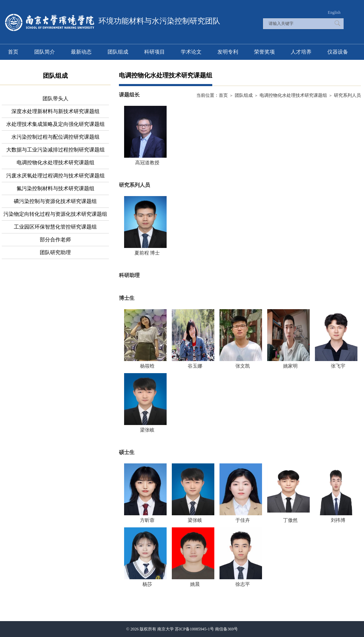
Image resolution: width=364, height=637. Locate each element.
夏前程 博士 (147, 253)
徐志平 (243, 584)
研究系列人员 (347, 95)
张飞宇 (338, 366)
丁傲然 (290, 520)
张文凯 (243, 366)
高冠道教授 (147, 163)
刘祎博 (338, 520)
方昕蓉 (147, 520)
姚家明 (290, 366)
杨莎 (147, 584)
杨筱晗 (147, 366)
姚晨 (195, 584)
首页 (223, 95)
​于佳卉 (243, 520)
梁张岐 (147, 430)
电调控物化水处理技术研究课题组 (293, 95)
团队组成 (244, 95)
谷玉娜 (195, 366)
